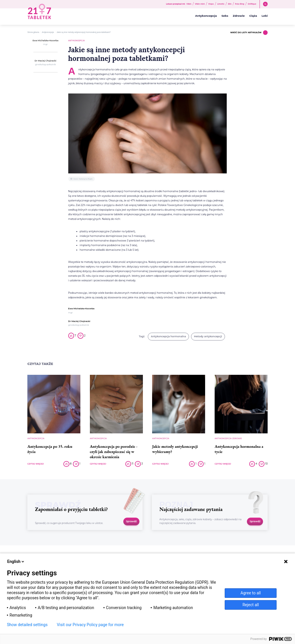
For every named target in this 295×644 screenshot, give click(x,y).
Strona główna (33, 32)
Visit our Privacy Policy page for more (90, 625)
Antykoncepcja (206, 16)
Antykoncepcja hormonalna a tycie (239, 449)
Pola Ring (240, 4)
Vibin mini (200, 4)
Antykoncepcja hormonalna (169, 336)
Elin (230, 4)
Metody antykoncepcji (208, 336)
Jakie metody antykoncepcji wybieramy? (175, 449)
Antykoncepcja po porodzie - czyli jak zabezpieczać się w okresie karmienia (114, 452)
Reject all (251, 605)
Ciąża (253, 16)
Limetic (221, 4)
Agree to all (251, 593)
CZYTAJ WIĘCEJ (36, 464)
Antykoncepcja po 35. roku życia (50, 449)
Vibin (189, 4)
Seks (225, 16)
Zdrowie (239, 16)
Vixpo (211, 4)
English (16, 561)
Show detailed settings (27, 625)
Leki (265, 16)
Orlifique (252, 4)
